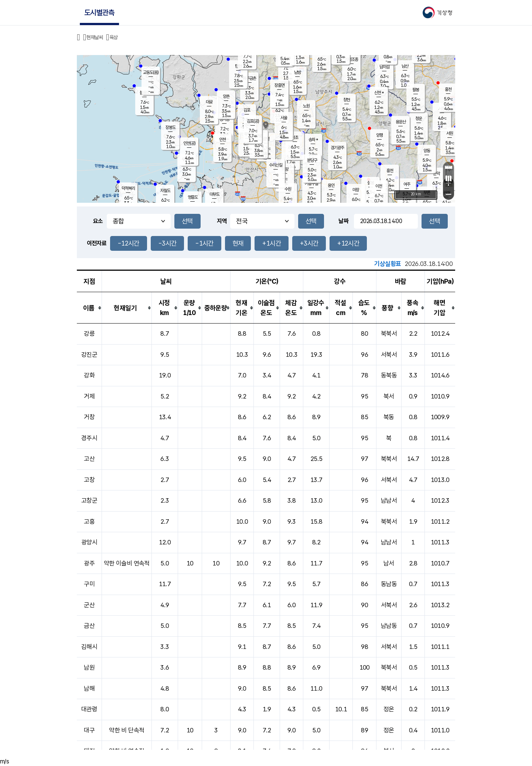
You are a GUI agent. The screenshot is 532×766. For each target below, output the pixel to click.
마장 (356, 190)
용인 (331, 185)
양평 (379, 135)
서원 (450, 133)
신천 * (379, 93)
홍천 (448, 89)
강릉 (89, 334)
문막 (436, 174)
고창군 (89, 500)
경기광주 (337, 148)
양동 (427, 151)
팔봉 (416, 90)
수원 (288, 189)
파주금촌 (249, 78)
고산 (89, 459)
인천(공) (189, 143)
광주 (89, 563)
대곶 (209, 102)
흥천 (390, 171)
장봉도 (170, 127)
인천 (222, 140)
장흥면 (279, 85)
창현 (347, 100)
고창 (89, 480)
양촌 (226, 96)
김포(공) (253, 121)
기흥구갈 (311, 184)
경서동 (224, 119)
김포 (247, 110)
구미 (89, 584)
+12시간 (348, 243)
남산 (405, 66)
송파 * (313, 140)
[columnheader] (89, 308)
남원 (89, 667)
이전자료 (97, 243)
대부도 (214, 194)
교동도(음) (151, 72)
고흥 (89, 522)
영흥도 (193, 197)
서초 (295, 137)
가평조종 (351, 59)
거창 (89, 417)
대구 (89, 730)
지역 (222, 221)
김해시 (89, 647)
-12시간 (129, 243)
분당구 (312, 160)
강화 (89, 375)
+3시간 (309, 243)
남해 (89, 688)
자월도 (165, 191)
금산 (89, 626)
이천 (379, 186)
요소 (98, 221)
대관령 (89, 709)
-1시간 (204, 243)
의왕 (285, 169)
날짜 (343, 221)
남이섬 (384, 67)
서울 (284, 118)
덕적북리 (128, 188)
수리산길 (276, 165)
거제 (89, 396)
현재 (238, 243)
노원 (306, 106)
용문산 (401, 122)
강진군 (89, 355)
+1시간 (271, 243)
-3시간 (167, 243)
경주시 (89, 438)
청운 (419, 119)
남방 (297, 72)
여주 (407, 184)
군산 (89, 605)
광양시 (89, 542)
